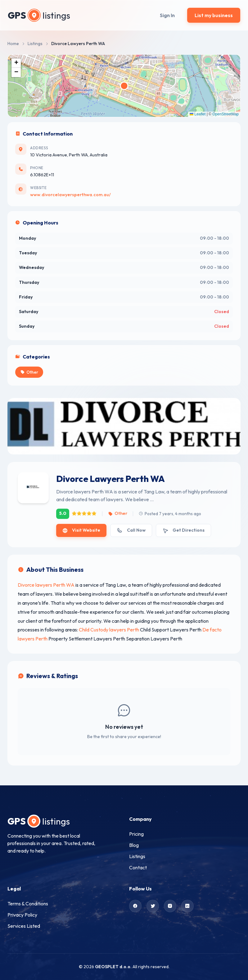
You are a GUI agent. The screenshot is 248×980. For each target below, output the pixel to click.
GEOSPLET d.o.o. (113, 967)
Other (117, 513)
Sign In (167, 15)
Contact (138, 867)
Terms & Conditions (28, 904)
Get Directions (183, 530)
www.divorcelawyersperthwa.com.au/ (70, 195)
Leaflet (198, 114)
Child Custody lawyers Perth (109, 630)
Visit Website (81, 530)
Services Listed (24, 926)
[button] (16, 63)
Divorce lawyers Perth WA (46, 585)
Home (13, 44)
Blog (134, 845)
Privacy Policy (22, 915)
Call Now (131, 530)
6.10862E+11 (42, 175)
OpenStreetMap (225, 114)
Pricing (136, 834)
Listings (35, 44)
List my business (214, 15)
